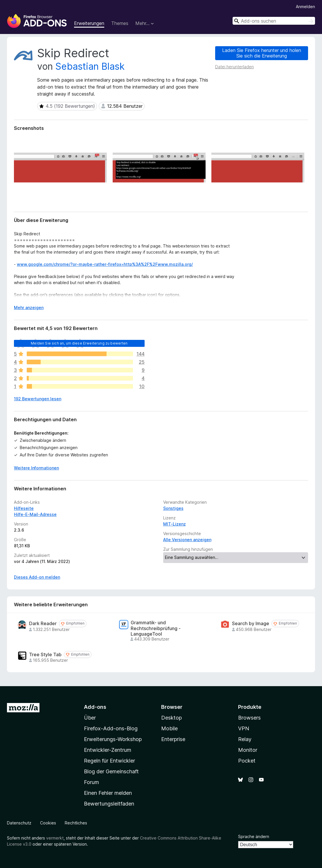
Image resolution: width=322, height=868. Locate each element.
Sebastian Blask (90, 66)
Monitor (248, 750)
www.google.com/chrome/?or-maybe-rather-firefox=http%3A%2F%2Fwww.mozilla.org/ (105, 264)
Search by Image (251, 624)
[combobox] (274, 21)
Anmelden (305, 7)
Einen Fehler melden (108, 793)
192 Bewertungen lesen (38, 399)
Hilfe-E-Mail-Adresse (35, 514)
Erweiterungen (89, 23)
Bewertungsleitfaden (109, 804)
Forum (91, 782)
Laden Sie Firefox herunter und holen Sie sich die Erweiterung (262, 53)
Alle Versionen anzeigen (187, 540)
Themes (120, 23)
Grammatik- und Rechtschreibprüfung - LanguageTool (156, 628)
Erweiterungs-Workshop (113, 739)
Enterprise (173, 739)
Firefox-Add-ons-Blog (111, 728)
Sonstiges (173, 508)
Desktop (171, 718)
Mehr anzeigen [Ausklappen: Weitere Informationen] (29, 307)
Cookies (48, 823)
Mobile (169, 728)
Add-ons (95, 707)
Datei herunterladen (234, 67)
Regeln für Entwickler (109, 761)
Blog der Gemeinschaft (111, 771)
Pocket (247, 761)
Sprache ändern (254, 836)
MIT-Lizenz (175, 524)
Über (90, 718)
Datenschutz (19, 823)
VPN (244, 728)
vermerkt (55, 838)
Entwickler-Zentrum (108, 750)
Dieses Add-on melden (37, 577)
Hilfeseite (24, 508)
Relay (245, 739)
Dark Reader (43, 624)
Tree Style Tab (45, 655)
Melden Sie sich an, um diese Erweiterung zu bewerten (79, 343)
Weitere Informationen (36, 468)
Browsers (249, 718)
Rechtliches (76, 823)
